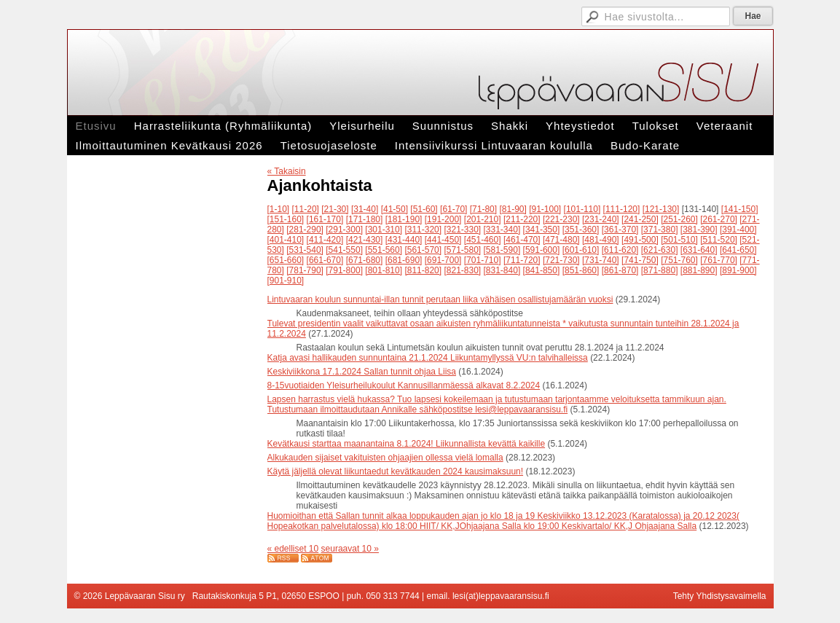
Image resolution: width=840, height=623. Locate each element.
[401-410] (286, 240)
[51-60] (424, 209)
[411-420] (325, 240)
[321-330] (462, 230)
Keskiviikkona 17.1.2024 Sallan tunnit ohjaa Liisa (362, 372)
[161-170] (325, 219)
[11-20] (306, 209)
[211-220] (522, 219)
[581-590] (502, 250)
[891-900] (738, 270)
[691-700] (443, 260)
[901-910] (286, 281)
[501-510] (679, 240)
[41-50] (395, 209)
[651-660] (286, 260)
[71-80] (483, 209)
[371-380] (660, 230)
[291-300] (344, 230)
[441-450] (443, 240)
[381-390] (699, 230)
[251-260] (679, 219)
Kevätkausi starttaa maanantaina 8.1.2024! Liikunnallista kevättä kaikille (407, 444)
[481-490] (601, 240)
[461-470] (522, 240)
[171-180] (365, 219)
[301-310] (384, 230)
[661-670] (325, 260)
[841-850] (542, 270)
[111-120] (622, 209)
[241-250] (640, 219)
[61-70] (454, 209)
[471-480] (561, 240)
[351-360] (581, 230)
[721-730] (561, 260)
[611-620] (620, 250)
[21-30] (335, 209)
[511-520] (719, 240)
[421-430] (365, 240)
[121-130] (661, 209)
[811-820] (423, 270)
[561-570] (423, 250)
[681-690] (404, 260)
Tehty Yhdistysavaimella (720, 596)
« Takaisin (287, 171)
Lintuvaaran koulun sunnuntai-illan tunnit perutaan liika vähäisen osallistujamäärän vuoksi (440, 299)
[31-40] (365, 209)
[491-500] (640, 240)
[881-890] (699, 270)
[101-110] (582, 209)
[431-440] (404, 240)
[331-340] (502, 230)
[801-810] (384, 270)
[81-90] (513, 209)
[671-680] (365, 260)
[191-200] (443, 219)
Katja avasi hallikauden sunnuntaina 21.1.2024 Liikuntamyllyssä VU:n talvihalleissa (428, 358)
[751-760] (679, 260)
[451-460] (483, 240)
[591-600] (542, 250)
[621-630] (660, 250)
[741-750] (640, 260)
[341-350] (542, 230)
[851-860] (581, 270)
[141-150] (740, 209)
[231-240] (601, 219)
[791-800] (344, 270)
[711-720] (522, 260)
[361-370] (620, 230)
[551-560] (384, 250)
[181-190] (404, 219)
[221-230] (561, 219)
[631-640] (699, 250)
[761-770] (719, 260)
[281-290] (305, 230)
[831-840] (502, 270)
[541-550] (344, 250)
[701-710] (483, 260)
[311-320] (423, 230)
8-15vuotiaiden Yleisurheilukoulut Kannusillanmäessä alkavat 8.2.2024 (404, 385)
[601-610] (581, 250)
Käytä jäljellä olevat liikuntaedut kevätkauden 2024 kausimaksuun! (396, 471)
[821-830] (462, 270)
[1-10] (279, 209)
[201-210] (483, 219)
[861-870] (620, 270)
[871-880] (660, 270)
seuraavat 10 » (350, 549)
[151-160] (286, 219)
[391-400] (738, 230)
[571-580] (462, 250)
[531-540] (305, 250)
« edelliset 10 (293, 549)
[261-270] (719, 219)
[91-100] (545, 209)
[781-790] (305, 270)
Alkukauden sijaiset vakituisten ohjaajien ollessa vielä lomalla (385, 458)
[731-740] (601, 260)
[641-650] (738, 250)
